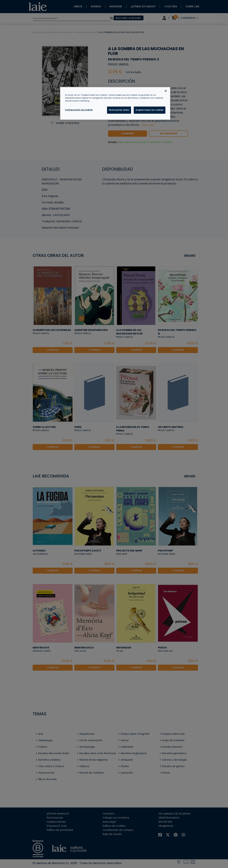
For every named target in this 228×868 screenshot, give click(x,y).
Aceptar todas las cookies (150, 110)
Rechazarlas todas (119, 110)
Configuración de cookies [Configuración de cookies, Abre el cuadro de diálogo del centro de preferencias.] (79, 110)
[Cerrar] (166, 91)
